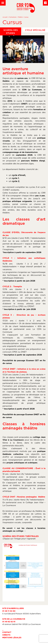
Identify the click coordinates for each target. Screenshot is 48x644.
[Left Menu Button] (3, 3)
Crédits (6, 635)
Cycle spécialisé (35, 30)
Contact (7, 632)
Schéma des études (11, 32)
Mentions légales (12, 637)
